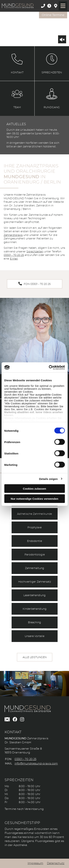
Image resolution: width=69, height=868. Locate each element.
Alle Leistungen (35, 657)
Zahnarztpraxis (13, 235)
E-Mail (14, 259)
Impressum (35, 863)
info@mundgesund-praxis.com (36, 764)
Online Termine (53, 15)
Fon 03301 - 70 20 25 (34, 284)
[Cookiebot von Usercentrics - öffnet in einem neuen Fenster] (49, 367)
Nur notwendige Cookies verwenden (34, 499)
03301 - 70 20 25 (14, 255)
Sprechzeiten (35, 252)
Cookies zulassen (35, 489)
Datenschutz (56, 863)
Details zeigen (48, 479)
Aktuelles (16, 124)
